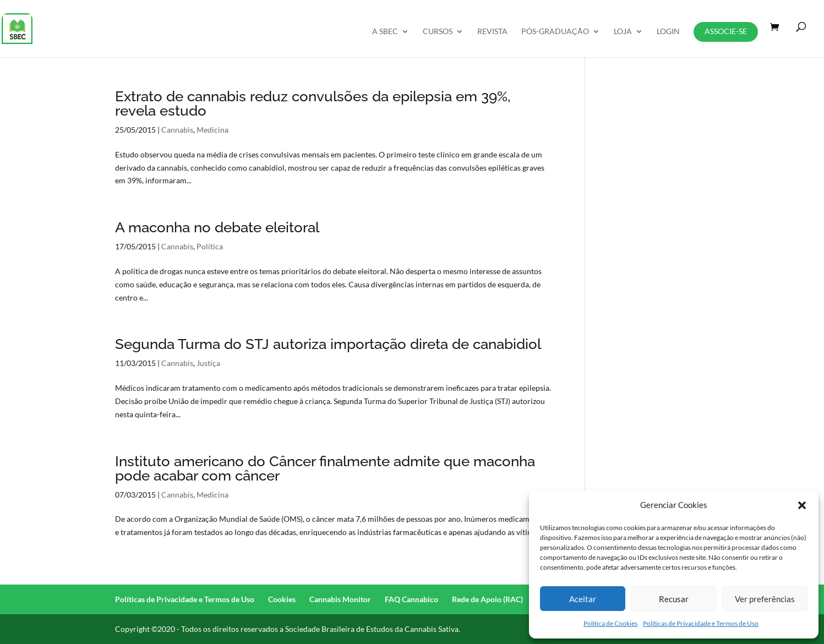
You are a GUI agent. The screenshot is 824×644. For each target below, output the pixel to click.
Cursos (438, 32)
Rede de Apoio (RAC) (487, 599)
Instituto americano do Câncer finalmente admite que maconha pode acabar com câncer (325, 468)
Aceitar (583, 599)
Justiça (208, 363)
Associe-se (726, 31)
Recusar (674, 599)
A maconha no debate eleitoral (217, 227)
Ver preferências (765, 599)
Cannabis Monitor (340, 599)
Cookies (282, 599)
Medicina (212, 130)
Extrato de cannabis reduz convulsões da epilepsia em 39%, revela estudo (313, 103)
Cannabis (177, 130)
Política (210, 246)
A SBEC (385, 32)
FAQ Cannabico (411, 599)
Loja (623, 32)
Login (668, 32)
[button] (802, 505)
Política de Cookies (610, 623)
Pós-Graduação (555, 32)
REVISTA (492, 32)
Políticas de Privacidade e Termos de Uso (701, 623)
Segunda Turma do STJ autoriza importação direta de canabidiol (328, 344)
